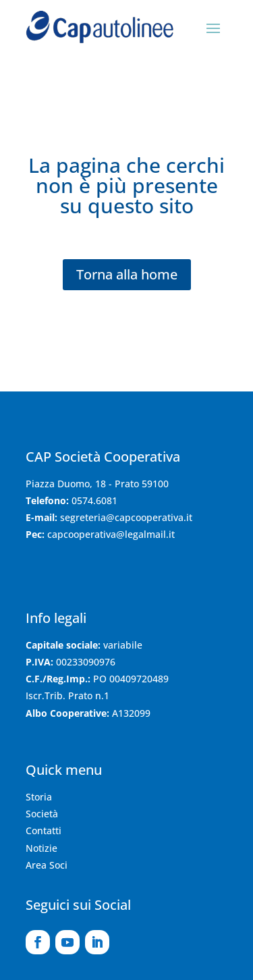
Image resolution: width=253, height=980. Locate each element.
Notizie (41, 848)
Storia (39, 797)
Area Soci (47, 865)
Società (42, 814)
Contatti (44, 831)
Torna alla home (127, 274)
